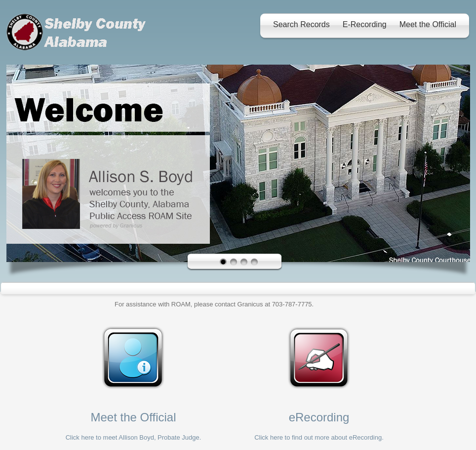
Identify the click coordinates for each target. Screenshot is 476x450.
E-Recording (365, 24)
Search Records (301, 24)
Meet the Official (428, 24)
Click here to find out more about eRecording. (319, 437)
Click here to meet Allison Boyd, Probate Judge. (134, 437)
